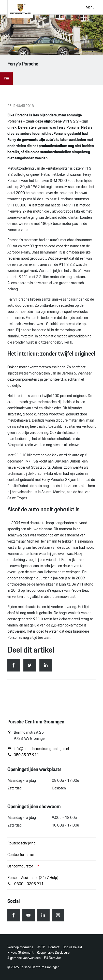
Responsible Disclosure (53, 953)
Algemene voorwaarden (24, 958)
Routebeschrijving (21, 843)
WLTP (41, 947)
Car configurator (24, 866)
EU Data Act (53, 958)
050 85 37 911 (23, 755)
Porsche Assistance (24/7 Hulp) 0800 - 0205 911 (33, 881)
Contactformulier (21, 855)
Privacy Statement (20, 953)
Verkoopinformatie (20, 947)
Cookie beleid (72, 947)
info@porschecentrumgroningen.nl (38, 749)
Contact (54, 947)
